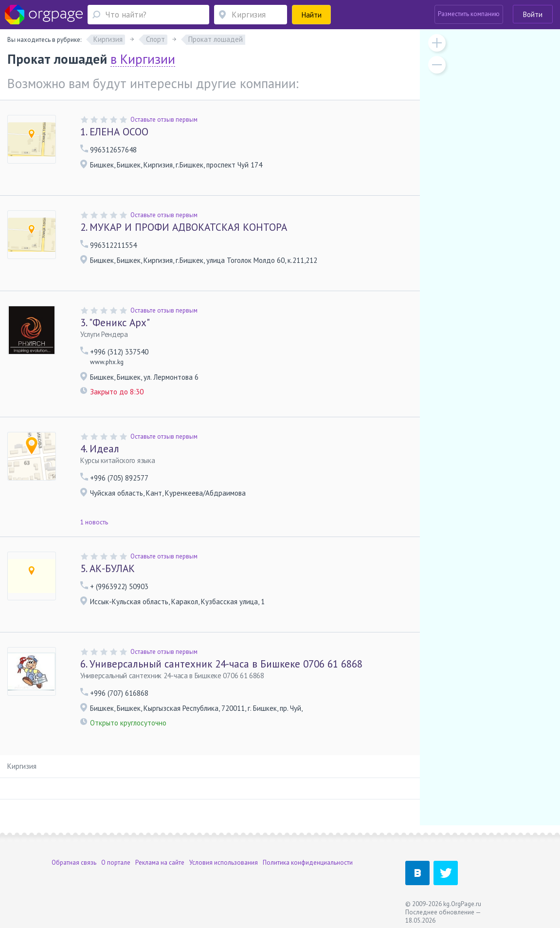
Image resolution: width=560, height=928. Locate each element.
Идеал (100, 449)
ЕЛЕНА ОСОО (114, 132)
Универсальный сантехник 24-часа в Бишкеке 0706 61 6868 (221, 664)
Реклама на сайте (160, 863)
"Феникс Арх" (115, 323)
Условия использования (224, 863)
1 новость (94, 522)
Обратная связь (74, 863)
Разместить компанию (469, 14)
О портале (116, 863)
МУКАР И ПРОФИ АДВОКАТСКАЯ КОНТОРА (184, 227)
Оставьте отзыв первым (164, 120)
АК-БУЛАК (108, 568)
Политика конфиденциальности (308, 863)
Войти (533, 14)
